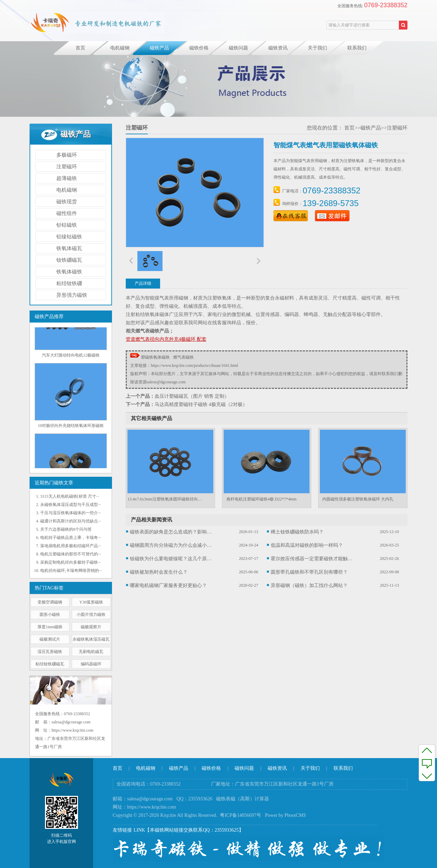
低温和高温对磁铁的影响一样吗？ (307, 545)
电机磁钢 (120, 48)
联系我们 (357, 48)
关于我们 (317, 48)
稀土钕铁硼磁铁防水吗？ (297, 532)
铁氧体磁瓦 (69, 248)
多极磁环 (67, 155)
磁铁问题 (238, 48)
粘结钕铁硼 (69, 283)
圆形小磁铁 (50, 615)
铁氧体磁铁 (69, 272)
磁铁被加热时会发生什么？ (159, 572)
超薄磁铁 (67, 178)
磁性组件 (67, 213)
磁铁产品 (159, 48)
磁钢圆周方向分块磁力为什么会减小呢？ (171, 545)
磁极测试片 (50, 639)
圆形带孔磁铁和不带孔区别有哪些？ (309, 572)
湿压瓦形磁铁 (50, 652)
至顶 (427, 750)
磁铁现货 (67, 202)
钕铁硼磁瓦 (69, 260)
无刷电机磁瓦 (91, 652)
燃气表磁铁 (183, 357)
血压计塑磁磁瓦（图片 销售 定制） (192, 396)
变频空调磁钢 (50, 602)
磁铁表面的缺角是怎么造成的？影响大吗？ (171, 532)
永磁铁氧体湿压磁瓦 (91, 639)
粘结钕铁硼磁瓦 (50, 664)
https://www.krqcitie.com (152, 807)
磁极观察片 (91, 627)
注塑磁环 (67, 167)
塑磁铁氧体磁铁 (155, 357)
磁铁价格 (199, 48)
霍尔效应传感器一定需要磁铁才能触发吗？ (312, 559)
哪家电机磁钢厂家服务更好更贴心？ (168, 585)
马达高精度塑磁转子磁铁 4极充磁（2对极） (201, 404)
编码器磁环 (91, 664)
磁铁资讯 (278, 48)
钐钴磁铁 (67, 225)
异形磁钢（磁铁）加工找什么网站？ (309, 585)
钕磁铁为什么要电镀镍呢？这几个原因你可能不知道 (171, 559)
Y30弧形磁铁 (91, 602)
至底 (427, 776)
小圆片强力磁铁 (91, 615)
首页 (80, 48)
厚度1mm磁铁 (50, 627)
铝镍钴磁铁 (69, 237)
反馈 (427, 763)
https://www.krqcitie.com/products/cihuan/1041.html (194, 365)
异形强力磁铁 (72, 295)
